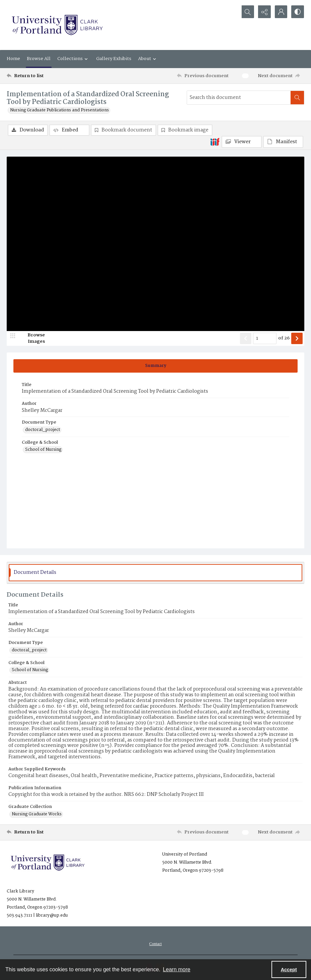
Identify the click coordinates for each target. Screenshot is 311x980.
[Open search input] (247, 12)
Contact (155, 944)
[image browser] (32, 338)
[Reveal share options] (264, 12)
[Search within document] (297, 98)
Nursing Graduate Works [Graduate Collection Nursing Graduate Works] (37, 814)
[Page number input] (265, 338)
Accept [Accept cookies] (289, 970)
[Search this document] (239, 98)
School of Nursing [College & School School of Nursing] (43, 450)
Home (13, 59)
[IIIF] (215, 142)
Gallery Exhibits (114, 59)
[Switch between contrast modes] (298, 12)
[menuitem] (155, 944)
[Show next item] (297, 338)
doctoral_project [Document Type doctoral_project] (43, 430)
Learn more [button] (177, 969)
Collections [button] (73, 59)
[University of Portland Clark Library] (57, 25)
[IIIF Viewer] (242, 142)
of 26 (284, 339)
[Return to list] (47, 76)
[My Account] (281, 12)
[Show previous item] (246, 338)
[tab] (155, 366)
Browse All (39, 59)
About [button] (148, 59)
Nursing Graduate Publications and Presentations (59, 110)
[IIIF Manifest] (283, 142)
